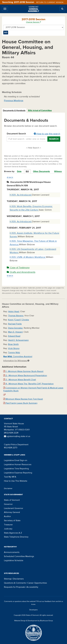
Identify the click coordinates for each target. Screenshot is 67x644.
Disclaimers (18, 579)
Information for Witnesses (16, 361)
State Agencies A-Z (13, 533)
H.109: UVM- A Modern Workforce (28, 257)
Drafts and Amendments (21, 272)
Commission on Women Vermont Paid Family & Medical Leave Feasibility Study (33, 389)
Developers (33, 610)
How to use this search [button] (47, 134)
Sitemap (8, 579)
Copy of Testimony (18, 268)
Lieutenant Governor (14, 508)
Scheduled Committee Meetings (19, 556)
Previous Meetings (14, 101)
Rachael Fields (15, 324)
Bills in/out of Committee (40, 110)
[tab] (14, 111)
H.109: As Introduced (21, 195)
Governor (8, 504)
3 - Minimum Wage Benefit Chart (20, 380)
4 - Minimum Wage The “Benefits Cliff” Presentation (28, 384)
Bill (27, 171)
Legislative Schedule (14, 560)
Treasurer (8, 525)
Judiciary (8, 529)
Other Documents (41, 171)
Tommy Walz (14, 353)
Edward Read (14, 336)
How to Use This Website (16, 481)
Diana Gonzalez (15, 328)
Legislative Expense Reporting (18, 473)
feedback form (50, 601)
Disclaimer (8, 489)
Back (10, 178)
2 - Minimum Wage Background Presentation (25, 376)
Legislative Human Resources (18, 464)
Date (19, 171)
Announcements (12, 552)
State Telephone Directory (16, 537)
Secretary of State (12, 521)
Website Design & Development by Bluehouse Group (33, 621)
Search (54, 139)
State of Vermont (12, 500)
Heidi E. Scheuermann (18, 340)
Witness (58, 171)
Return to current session (50, 2)
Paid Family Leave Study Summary (20, 403)
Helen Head (14, 312)
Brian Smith (13, 344)
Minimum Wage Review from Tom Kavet (23, 399)
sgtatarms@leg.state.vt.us (17, 436)
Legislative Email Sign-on (16, 460)
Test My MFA (10, 477)
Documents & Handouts (14, 110)
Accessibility (32, 587)
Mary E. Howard (15, 332)
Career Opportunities (37, 583)
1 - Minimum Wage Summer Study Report (23, 371)
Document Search (33, 134)
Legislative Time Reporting (16, 469)
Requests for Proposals (15, 587)
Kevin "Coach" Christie (19, 320)
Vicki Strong (14, 348)
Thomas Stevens (16, 316)
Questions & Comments (15, 583)
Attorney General (12, 512)
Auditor (7, 516)
